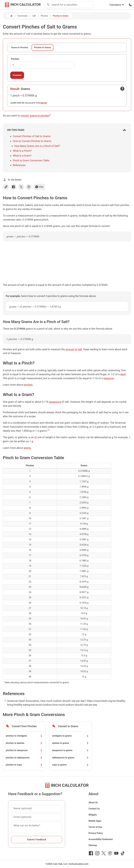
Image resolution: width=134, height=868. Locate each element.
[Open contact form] (122, 89)
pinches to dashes (24, 743)
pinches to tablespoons (24, 758)
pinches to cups (24, 765)
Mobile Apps (95, 821)
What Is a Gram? (22, 156)
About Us (93, 802)
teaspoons (55, 402)
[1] (48, 430)
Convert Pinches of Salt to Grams (32, 136)
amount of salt (74, 349)
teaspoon (109, 378)
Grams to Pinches (20, 47)
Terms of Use (95, 827)
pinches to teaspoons (24, 750)
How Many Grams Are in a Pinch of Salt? (37, 146)
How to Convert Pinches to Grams (32, 141)
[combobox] (73, 5)
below (44, 103)
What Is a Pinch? (22, 151)
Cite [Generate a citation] (39, 187)
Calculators (117, 5)
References (19, 165)
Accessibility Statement (101, 839)
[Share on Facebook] (14, 187)
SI (36, 437)
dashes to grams (70, 743)
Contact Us (94, 809)
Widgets (93, 815)
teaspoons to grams (70, 750)
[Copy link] (6, 187)
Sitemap (93, 845)
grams (27, 448)
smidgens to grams (70, 736)
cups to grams (70, 765)
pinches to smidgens (24, 736)
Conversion (23, 16)
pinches (28, 385)
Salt (34, 16)
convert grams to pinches (35, 116)
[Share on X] (21, 187)
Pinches (44, 16)
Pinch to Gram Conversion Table (31, 160)
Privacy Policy (96, 833)
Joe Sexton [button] (16, 180)
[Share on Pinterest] (29, 187)
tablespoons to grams (70, 758)
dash (123, 374)
